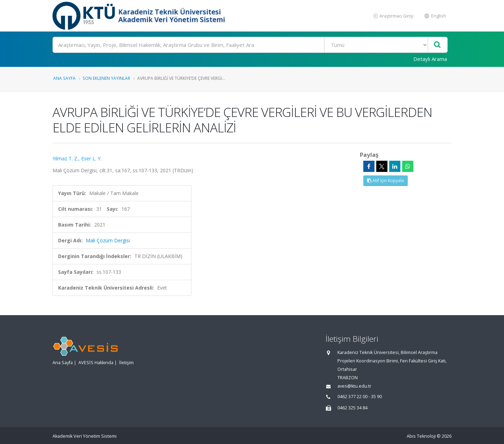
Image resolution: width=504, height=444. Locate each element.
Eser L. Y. (91, 158)
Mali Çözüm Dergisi (108, 240)
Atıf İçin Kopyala (386, 181)
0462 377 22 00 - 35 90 (360, 397)
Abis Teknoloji (421, 436)
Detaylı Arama (430, 59)
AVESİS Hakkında (96, 363)
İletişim (126, 363)
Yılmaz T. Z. (65, 158)
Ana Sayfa (64, 78)
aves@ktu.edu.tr (354, 386)
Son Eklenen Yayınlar (106, 78)
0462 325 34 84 (352, 408)
